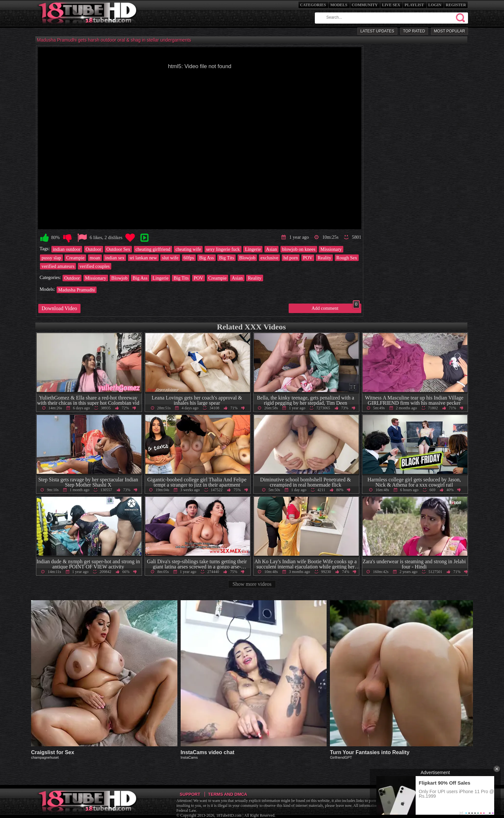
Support (190, 794)
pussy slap (51, 258)
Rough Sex (347, 258)
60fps (189, 258)
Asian (272, 249)
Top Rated (414, 31)
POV (308, 258)
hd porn (291, 258)
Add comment (336, 307)
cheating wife (188, 249)
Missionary (331, 249)
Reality (324, 258)
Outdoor (94, 249)
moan (95, 258)
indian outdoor (67, 249)
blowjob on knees (299, 249)
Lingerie (253, 249)
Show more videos (252, 584)
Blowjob (247, 258)
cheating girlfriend (153, 249)
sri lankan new (143, 258)
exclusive (269, 258)
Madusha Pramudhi (77, 290)
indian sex (115, 258)
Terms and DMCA (228, 794)
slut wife (170, 258)
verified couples (95, 266)
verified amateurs (58, 266)
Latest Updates (377, 31)
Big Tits (226, 258)
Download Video (59, 308)
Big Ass (206, 258)
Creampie (75, 258)
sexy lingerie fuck (223, 249)
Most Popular (450, 31)
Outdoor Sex (118, 249)
